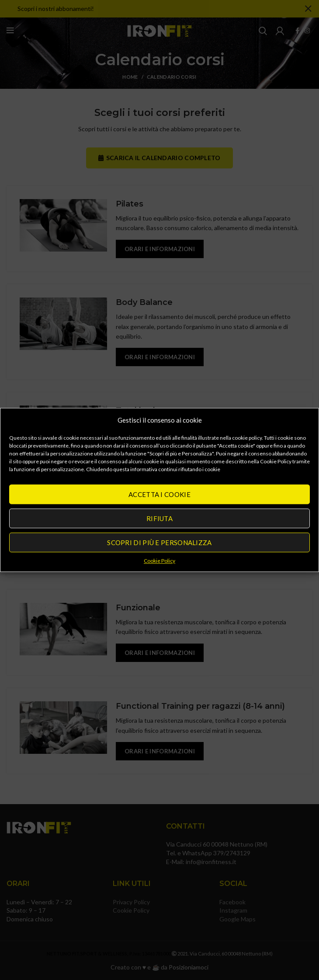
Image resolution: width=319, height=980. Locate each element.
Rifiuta (159, 518)
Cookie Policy (159, 561)
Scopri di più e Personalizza (159, 542)
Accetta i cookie (159, 494)
